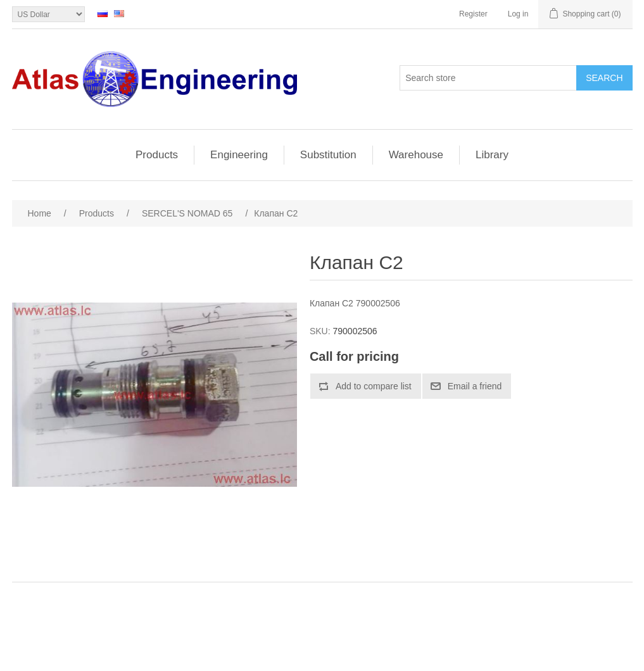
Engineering (239, 155)
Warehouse (416, 155)
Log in (518, 14)
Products (157, 155)
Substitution (328, 155)
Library (492, 155)
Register (473, 14)
